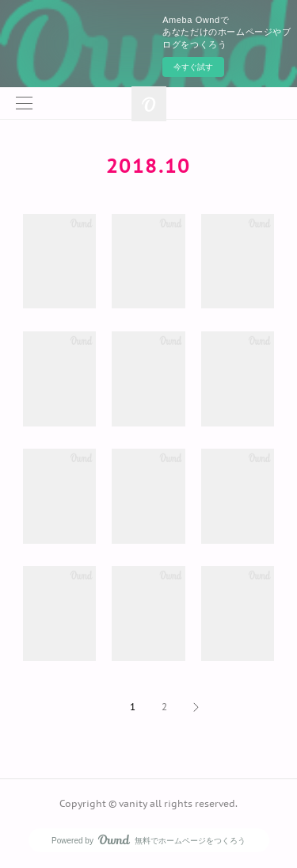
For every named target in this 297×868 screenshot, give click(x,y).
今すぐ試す (193, 67)
